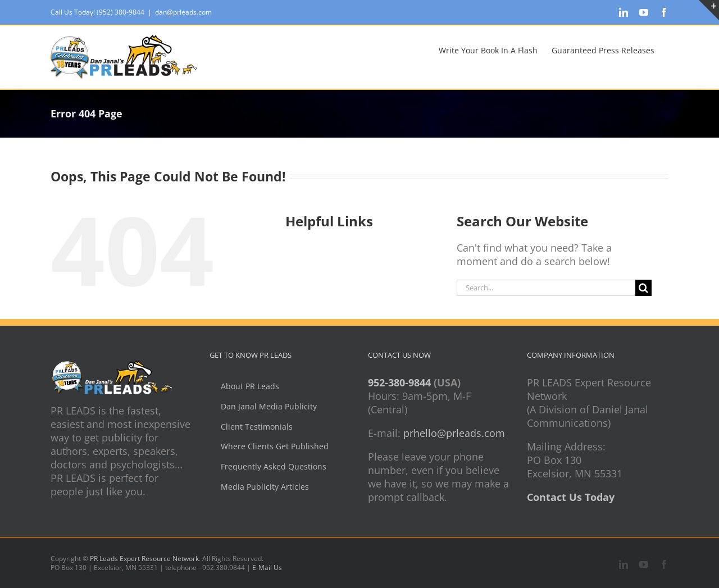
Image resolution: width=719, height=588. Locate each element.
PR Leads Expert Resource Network (144, 559)
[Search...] (546, 288)
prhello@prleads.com (454, 433)
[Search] (643, 288)
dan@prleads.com (183, 12)
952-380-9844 (399, 382)
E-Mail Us (267, 568)
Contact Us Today (571, 497)
